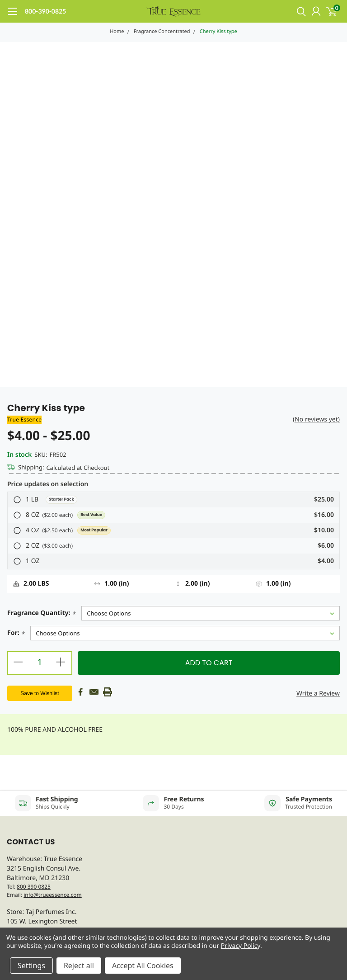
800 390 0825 (34, 887)
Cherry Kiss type (218, 31)
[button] (173, 500)
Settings (31, 966)
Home (117, 31)
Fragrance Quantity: (42, 614)
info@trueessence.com (53, 895)
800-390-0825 (45, 11)
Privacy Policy (241, 946)
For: (16, 634)
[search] (299, 11)
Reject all (79, 966)
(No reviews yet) (316, 419)
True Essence (24, 419)
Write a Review (318, 694)
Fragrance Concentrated (162, 31)
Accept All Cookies (143, 966)
